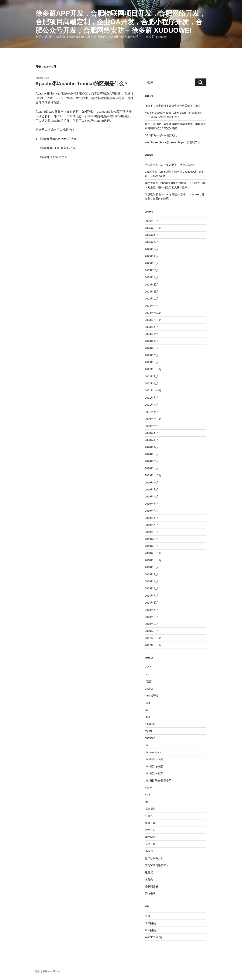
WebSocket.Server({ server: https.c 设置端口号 (173, 142)
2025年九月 (152, 235)
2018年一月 (152, 631)
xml (147, 802)
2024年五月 (152, 285)
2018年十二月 (153, 553)
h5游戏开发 (152, 696)
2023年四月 (152, 341)
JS (147, 710)
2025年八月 (152, 242)
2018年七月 (152, 588)
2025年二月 (152, 270)
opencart (150, 738)
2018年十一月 (153, 560)
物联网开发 (152, 886)
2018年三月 (152, 617)
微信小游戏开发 (154, 858)
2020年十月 (152, 426)
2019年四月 (152, 525)
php (147, 745)
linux (148, 717)
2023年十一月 (153, 320)
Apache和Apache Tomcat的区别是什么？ (82, 84)
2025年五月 (152, 256)
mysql (149, 731)
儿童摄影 (150, 809)
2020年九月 (152, 433)
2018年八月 (152, 581)
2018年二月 (152, 624)
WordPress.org (154, 937)
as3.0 (148, 667)
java (147, 703)
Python (149, 788)
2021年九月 (152, 398)
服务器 (149, 872)
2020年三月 (152, 454)
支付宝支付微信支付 (157, 865)
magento (150, 724)
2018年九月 (152, 574)
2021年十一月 (153, 390)
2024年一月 (152, 306)
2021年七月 (152, 412)
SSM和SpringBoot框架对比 (161, 135)
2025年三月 (152, 263)
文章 (150, 923)
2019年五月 (152, 518)
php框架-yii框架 (154, 773)
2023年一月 (152, 362)
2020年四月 (152, 447)
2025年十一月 (153, 228)
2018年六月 (152, 596)
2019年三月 (152, 532)
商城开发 (150, 823)
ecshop (149, 689)
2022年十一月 (153, 369)
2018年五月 (152, 603)
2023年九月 (152, 327)
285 (147, 172)
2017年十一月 (153, 645)
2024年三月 (152, 292)
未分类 (149, 879)
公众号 (149, 816)
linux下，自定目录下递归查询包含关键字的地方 (173, 106)
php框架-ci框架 (154, 759)
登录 (148, 916)
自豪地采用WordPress (48, 971)
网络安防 (150, 894)
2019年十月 (152, 483)
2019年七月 (152, 504)
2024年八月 (152, 277)
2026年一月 (152, 221)
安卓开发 (150, 844)
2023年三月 (152, 348)
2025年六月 (152, 249)
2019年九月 (152, 490)
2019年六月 (152, 511)
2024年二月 (152, 299)
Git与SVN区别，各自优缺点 (177, 165)
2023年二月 (152, 355)
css (147, 674)
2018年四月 (152, 610)
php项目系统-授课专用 (158, 781)
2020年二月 (152, 461)
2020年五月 (152, 440)
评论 (150, 930)
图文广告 (150, 830)
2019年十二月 (153, 475)
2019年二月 (152, 539)
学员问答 (150, 837)
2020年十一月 (153, 419)
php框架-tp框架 (154, 766)
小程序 (149, 851)
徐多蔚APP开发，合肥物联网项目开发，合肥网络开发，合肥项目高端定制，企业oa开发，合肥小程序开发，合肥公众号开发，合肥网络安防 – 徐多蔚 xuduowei (121, 22)
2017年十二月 (153, 638)
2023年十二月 (153, 313)
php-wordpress (154, 752)
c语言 (148, 681)
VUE (148, 795)
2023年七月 (152, 334)
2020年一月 (152, 468)
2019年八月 (152, 497)
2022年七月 (152, 383)
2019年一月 (152, 546)
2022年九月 (152, 376)
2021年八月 (152, 405)
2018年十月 (152, 567)
